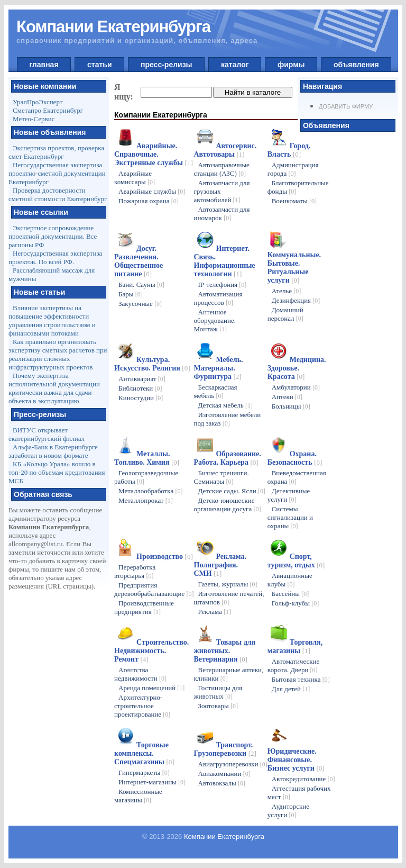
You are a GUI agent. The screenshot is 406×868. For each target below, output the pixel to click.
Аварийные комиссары (135, 178)
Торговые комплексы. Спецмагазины (144, 753)
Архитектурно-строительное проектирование (142, 706)
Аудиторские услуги (288, 811)
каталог (235, 65)
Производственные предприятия (144, 607)
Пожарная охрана (149, 201)
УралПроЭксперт (38, 102)
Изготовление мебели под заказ (228, 419)
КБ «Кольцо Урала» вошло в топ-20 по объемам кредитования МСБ (57, 472)
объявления (356, 65)
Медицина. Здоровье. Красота (297, 368)
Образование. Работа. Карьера (228, 458)
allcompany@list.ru (36, 544)
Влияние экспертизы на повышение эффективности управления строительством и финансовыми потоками (52, 320)
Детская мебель (225, 405)
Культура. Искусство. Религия (152, 364)
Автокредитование (303, 779)
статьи (99, 65)
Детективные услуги (289, 495)
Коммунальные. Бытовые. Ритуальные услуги (294, 268)
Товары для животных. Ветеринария (225, 651)
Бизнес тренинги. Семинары (222, 477)
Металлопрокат (146, 500)
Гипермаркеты (144, 772)
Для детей (291, 689)
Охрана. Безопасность (295, 458)
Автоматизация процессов (218, 298)
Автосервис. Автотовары (225, 150)
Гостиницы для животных (218, 692)
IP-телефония (223, 284)
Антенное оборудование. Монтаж (215, 320)
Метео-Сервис (34, 119)
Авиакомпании (224, 774)
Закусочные (140, 304)
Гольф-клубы (296, 603)
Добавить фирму (346, 106)
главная (44, 65)
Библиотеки (140, 388)
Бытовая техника (301, 679)
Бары (131, 294)
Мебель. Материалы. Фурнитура (219, 368)
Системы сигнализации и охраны (290, 517)
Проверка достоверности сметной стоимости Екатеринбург (58, 195)
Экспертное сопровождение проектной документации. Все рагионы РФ (53, 236)
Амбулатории (296, 387)
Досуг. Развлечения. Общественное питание (139, 261)
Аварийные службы (152, 191)
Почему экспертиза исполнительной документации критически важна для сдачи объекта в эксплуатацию (54, 388)
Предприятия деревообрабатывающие (154, 589)
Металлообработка (151, 491)
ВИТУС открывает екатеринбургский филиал (47, 434)
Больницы (291, 406)
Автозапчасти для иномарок (222, 214)
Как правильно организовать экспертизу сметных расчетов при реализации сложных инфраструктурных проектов (58, 354)
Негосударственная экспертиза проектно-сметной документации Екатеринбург (57, 173)
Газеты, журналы (228, 584)
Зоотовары (218, 706)
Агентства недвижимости (140, 674)
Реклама (215, 612)
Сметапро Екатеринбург (48, 110)
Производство (165, 557)
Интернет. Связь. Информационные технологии (225, 261)
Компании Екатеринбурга (224, 837)
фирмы (291, 65)
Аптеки (287, 397)
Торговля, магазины (295, 647)
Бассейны (290, 594)
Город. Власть (289, 150)
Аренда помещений (151, 688)
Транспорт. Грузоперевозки (225, 749)
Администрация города (293, 169)
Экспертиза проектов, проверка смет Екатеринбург (56, 152)
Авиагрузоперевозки (233, 764)
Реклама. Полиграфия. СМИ (220, 565)
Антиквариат (142, 379)
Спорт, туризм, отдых (296, 561)
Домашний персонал (285, 314)
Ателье (287, 291)
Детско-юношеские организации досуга (228, 505)
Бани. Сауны (141, 284)
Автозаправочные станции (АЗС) (222, 169)
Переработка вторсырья (135, 571)
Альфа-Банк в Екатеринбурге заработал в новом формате (53, 451)
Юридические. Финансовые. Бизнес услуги (296, 760)
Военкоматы (294, 201)
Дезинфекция (296, 300)
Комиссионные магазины (138, 796)
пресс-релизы (166, 65)
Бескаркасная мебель (216, 391)
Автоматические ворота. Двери (294, 666)
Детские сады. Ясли (232, 491)
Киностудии (141, 398)
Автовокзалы (222, 783)
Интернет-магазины (152, 782)
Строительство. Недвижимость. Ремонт (151, 651)
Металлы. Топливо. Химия (147, 458)
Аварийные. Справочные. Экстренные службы (154, 154)
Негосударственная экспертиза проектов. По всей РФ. (55, 257)
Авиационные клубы (290, 580)
